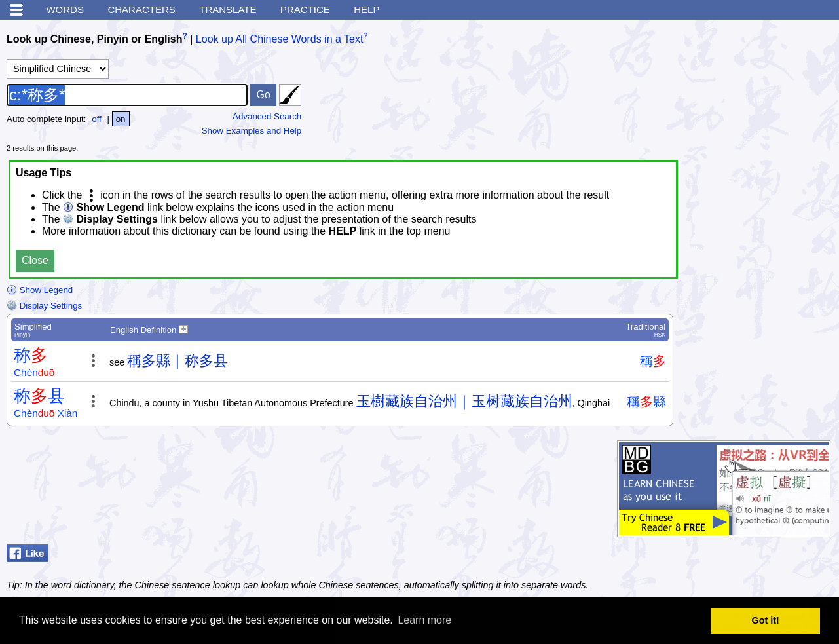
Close (35, 260)
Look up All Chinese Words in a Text (280, 39)
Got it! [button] (766, 620)
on (121, 119)
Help (366, 9)
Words (65, 9)
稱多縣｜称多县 (177, 361)
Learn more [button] (424, 620)
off (97, 119)
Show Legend (40, 290)
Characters (141, 9)
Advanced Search (267, 116)
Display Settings (44, 306)
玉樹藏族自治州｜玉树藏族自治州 (464, 401)
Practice (305, 9)
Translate (228, 9)
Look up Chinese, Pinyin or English (94, 39)
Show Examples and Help (252, 131)
